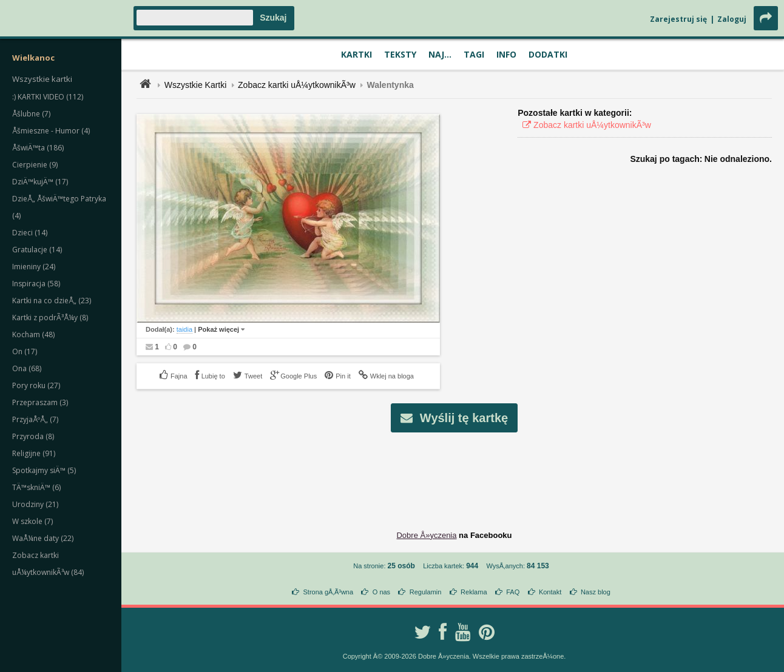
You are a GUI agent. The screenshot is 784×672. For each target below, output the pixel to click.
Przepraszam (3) (40, 402)
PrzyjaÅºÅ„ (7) (35, 419)
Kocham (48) (33, 334)
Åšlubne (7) (31, 114)
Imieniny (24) (34, 267)
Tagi (474, 54)
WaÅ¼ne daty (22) (43, 538)
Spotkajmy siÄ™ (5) (44, 470)
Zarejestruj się (678, 19)
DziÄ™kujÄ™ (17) (40, 182)
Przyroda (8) (33, 436)
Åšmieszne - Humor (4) (51, 131)
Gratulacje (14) (37, 250)
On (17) (25, 351)
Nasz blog (596, 592)
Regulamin (426, 592)
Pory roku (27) (36, 385)
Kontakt (550, 592)
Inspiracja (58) (36, 284)
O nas (381, 592)
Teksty (400, 54)
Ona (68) (27, 368)
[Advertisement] (455, 472)
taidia (184, 329)
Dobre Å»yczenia (426, 535)
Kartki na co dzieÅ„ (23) (52, 301)
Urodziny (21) (35, 504)
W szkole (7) (32, 521)
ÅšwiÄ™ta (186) (38, 148)
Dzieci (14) (30, 233)
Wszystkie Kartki (196, 85)
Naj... (440, 54)
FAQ (513, 592)
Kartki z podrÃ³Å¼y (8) (50, 318)
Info (506, 54)
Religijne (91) (34, 453)
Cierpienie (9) (35, 165)
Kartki (357, 54)
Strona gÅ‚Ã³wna (329, 592)
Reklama (474, 592)
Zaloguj (732, 19)
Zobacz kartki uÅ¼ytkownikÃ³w (297, 85)
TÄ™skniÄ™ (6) (36, 487)
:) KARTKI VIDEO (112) (48, 97)
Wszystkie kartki (42, 79)
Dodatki (548, 54)
